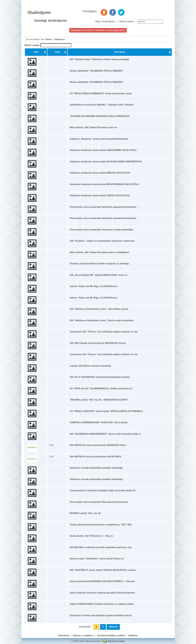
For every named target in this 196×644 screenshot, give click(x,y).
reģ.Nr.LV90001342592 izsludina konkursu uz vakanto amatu (102, 604)
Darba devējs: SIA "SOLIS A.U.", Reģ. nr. (92, 536)
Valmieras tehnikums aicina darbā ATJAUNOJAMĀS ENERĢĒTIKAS (106, 162)
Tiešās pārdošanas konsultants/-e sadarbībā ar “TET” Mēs (101, 525)
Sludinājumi (39, 12)
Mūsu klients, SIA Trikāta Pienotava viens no (93, 127)
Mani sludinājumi (105, 21)
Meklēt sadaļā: (48, 45)
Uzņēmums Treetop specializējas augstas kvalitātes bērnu (101, 615)
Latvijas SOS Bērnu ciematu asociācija (90, 366)
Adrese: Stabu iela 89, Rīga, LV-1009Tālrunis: (94, 286)
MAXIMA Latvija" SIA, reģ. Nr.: (86, 513)
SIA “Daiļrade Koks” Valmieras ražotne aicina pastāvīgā (99, 59)
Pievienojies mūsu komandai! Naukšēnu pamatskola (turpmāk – (104, 207)
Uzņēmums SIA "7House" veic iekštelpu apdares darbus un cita (104, 332)
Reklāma (133, 635)
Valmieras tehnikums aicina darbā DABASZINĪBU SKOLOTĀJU (103, 150)
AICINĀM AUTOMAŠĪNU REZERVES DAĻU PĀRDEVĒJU (100, 116)
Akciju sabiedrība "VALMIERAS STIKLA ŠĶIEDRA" (97, 71)
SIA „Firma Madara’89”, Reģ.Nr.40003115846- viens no (99, 275)
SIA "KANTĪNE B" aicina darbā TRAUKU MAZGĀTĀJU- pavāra (103, 570)
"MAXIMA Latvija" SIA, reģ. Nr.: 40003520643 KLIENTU (99, 400)
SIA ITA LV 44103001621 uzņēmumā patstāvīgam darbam (100, 377)
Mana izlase (126, 21)
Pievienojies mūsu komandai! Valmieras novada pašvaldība (101, 230)
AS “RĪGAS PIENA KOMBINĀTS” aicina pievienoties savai (101, 93)
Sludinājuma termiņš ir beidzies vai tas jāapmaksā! (98, 30)
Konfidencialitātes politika (111, 635)
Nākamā (113, 627)
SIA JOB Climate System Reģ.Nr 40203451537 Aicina (98, 343)
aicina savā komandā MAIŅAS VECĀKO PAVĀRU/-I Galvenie (102, 581)
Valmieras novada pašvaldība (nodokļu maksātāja (96, 468)
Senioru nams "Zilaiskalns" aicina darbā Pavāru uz (97, 559)
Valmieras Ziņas (116, 641)
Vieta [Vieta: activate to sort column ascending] (57, 52)
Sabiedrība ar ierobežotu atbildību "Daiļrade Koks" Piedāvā (102, 105)
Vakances (59, 39)
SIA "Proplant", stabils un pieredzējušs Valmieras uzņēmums (102, 241)
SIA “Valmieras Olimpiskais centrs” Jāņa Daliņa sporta (99, 309)
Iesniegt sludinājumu (51, 21)
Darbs (49, 39)
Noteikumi (64, 635)
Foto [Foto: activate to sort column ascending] (36, 52)
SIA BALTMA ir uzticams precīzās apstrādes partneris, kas (101, 547)
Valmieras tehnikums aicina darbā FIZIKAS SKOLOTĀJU (100, 195)
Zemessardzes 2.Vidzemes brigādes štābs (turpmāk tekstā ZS (102, 490)
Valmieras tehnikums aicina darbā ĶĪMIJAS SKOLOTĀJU (100, 173)
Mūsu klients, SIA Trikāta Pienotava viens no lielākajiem (99, 252)
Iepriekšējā (85, 627)
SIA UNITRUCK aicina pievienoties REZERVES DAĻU (98, 445)
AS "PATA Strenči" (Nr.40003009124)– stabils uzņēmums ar (101, 388)
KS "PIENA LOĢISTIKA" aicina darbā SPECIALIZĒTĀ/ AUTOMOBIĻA (106, 411)
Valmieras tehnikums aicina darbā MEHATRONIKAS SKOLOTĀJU (104, 184)
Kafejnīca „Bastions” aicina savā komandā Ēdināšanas (99, 139)
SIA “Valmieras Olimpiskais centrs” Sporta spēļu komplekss (102, 320)
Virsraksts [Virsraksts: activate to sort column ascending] (120, 52)
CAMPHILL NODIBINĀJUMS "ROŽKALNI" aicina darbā (99, 422)
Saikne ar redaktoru (83, 635)
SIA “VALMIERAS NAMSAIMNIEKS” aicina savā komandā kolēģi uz (105, 434)
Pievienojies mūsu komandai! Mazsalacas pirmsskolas (99, 502)
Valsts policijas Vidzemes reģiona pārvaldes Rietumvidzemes (102, 593)
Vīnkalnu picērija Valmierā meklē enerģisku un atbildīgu (99, 264)
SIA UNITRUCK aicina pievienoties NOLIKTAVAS (95, 457)
